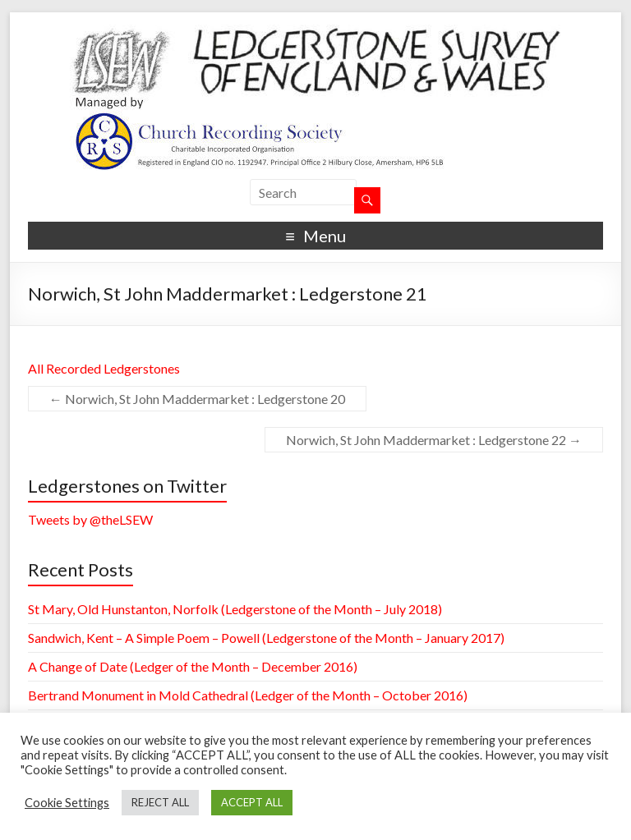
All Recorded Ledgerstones (104, 368)
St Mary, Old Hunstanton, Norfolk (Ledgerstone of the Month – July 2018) (235, 609)
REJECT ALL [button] (160, 802)
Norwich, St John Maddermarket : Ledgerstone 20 (197, 399)
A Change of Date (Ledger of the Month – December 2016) (193, 666)
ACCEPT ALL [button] (252, 802)
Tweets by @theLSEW (90, 519)
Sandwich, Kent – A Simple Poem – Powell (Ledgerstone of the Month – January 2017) (266, 638)
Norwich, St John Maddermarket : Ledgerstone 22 (434, 440)
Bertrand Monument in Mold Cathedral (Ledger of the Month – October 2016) (248, 695)
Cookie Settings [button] (67, 803)
